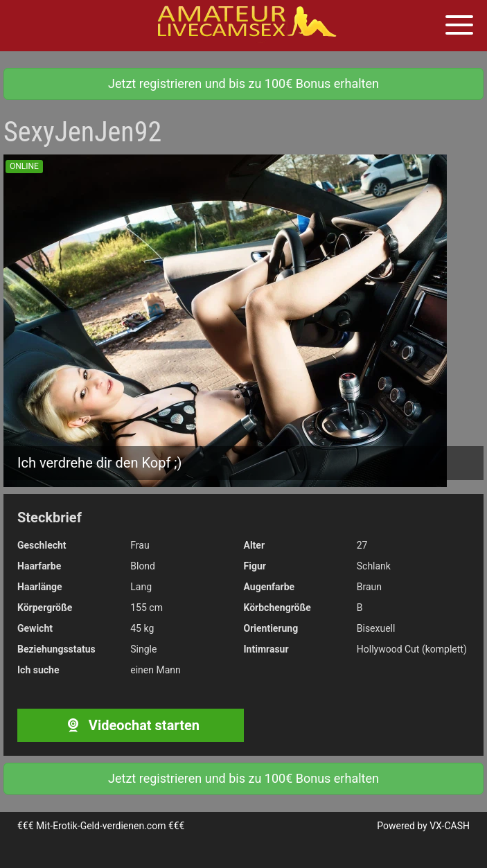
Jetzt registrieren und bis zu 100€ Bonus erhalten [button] (244, 83)
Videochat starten (131, 725)
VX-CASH (450, 826)
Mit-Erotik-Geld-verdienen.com (101, 826)
